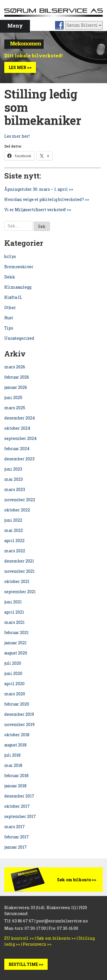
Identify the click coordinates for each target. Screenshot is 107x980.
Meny (15, 26)
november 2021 (19, 571)
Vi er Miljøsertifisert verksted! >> (38, 210)
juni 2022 (13, 520)
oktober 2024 (17, 428)
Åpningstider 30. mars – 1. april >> (39, 189)
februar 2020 (17, 704)
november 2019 (19, 724)
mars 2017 (15, 827)
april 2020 (14, 684)
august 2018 (15, 745)
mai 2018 (13, 765)
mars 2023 (15, 489)
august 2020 (16, 653)
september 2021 (20, 592)
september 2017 (20, 816)
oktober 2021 (17, 581)
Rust (9, 318)
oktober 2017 (17, 806)
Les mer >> (20, 67)
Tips (9, 328)
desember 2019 (19, 714)
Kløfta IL (13, 297)
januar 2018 (15, 786)
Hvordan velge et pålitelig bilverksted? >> (47, 199)
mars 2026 (15, 367)
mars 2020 (15, 694)
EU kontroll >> (19, 938)
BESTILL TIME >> (26, 964)
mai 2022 (14, 530)
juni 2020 (13, 673)
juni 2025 (13, 397)
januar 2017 (16, 847)
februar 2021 (16, 632)
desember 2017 (19, 796)
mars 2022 (15, 551)
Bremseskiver (19, 267)
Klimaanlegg (18, 287)
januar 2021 (15, 643)
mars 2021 (14, 622)
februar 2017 (17, 837)
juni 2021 (13, 602)
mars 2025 (15, 408)
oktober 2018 (17, 735)
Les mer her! (17, 136)
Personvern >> (37, 944)
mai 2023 (14, 479)
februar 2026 (17, 377)
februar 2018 (16, 776)
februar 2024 (17, 449)
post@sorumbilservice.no (62, 921)
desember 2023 (19, 459)
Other (10, 308)
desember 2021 (19, 561)
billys (10, 256)
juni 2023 (13, 469)
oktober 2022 (17, 510)
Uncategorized (19, 338)
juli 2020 (13, 663)
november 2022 (20, 500)
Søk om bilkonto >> (77, 880)
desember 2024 (20, 418)
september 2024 (20, 438)
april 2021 (14, 612)
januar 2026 (16, 387)
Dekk (10, 277)
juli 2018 (12, 755)
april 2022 (14, 541)
